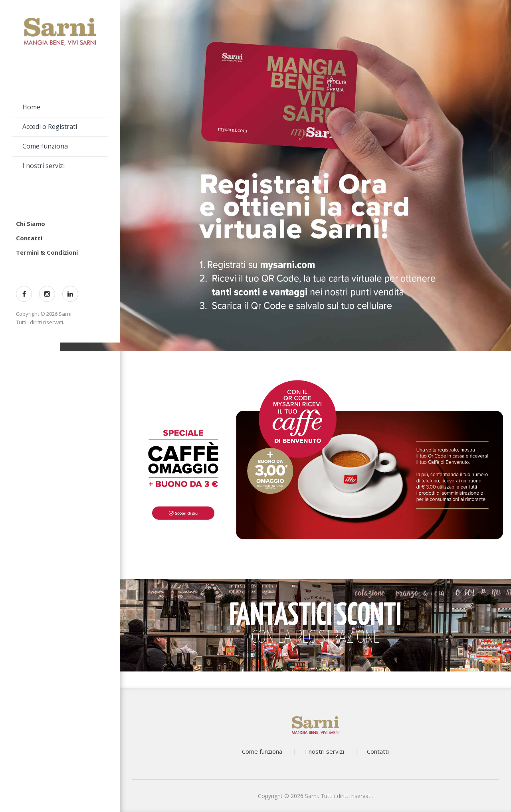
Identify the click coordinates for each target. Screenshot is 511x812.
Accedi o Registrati (50, 127)
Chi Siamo (31, 224)
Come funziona (45, 146)
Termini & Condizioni (47, 252)
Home (31, 107)
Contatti (29, 238)
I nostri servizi (44, 166)
